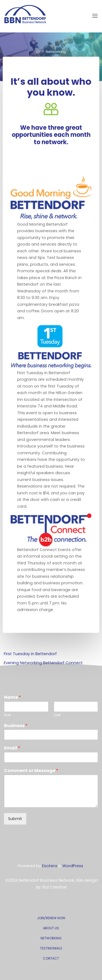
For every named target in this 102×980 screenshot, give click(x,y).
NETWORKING (51, 938)
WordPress (73, 866)
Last (57, 715)
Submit (15, 819)
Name (13, 698)
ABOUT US (51, 928)
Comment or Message (31, 771)
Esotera (49, 866)
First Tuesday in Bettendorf (30, 654)
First (7, 715)
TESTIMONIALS (51, 948)
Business (16, 726)
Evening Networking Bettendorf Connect (43, 663)
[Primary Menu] (95, 16)
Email (12, 748)
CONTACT (51, 958)
